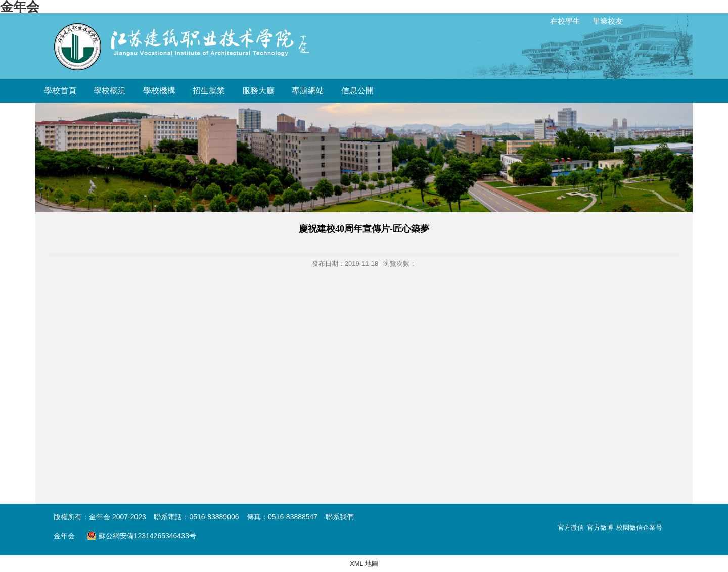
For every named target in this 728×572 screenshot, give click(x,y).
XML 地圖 (364, 564)
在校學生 (565, 21)
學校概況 (110, 91)
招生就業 (209, 91)
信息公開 (357, 91)
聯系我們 (340, 517)
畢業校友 (608, 21)
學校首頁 (60, 91)
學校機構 (159, 91)
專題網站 (308, 91)
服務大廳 (258, 91)
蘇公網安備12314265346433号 (141, 536)
